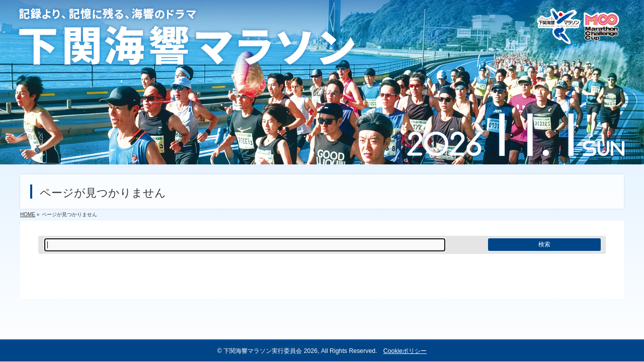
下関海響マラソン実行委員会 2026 (270, 351)
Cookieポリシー (405, 351)
